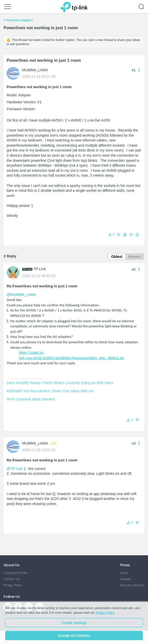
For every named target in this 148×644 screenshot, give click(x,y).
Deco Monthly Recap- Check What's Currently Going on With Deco (60, 383)
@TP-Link (15, 469)
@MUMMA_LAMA (21, 295)
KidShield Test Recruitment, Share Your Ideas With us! (50, 391)
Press (125, 565)
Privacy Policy (13, 585)
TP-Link (40, 269)
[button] (137, 235)
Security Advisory (132, 585)
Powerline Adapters (19, 20)
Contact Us (11, 579)
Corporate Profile (15, 573)
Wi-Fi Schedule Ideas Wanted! (31, 399)
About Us (11, 565)
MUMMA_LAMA (35, 70)
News (124, 573)
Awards (125, 579)
